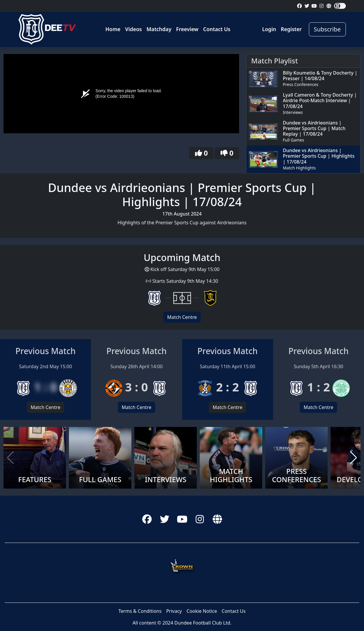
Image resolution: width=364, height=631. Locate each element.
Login (269, 29)
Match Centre (182, 317)
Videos (134, 29)
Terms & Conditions (140, 611)
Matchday (159, 29)
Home (113, 29)
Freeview (187, 29)
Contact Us (217, 29)
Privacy (174, 611)
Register (291, 29)
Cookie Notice (202, 611)
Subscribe (327, 29)
